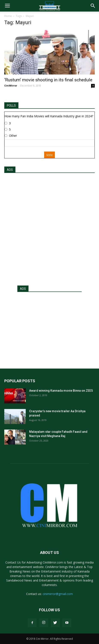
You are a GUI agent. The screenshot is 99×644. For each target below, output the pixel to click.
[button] (93, 6)
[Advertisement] (49, 228)
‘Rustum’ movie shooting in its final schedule (48, 80)
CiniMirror (11, 86)
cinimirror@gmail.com (58, 594)
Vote (49, 155)
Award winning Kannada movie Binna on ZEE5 (61, 391)
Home (8, 16)
